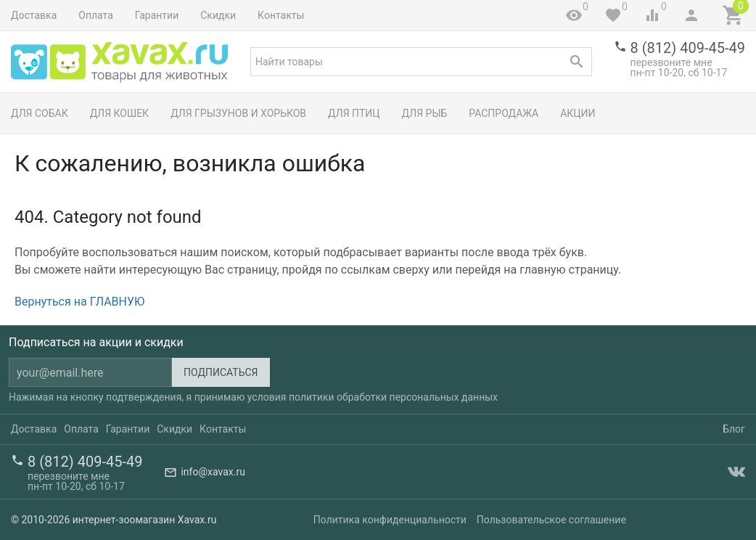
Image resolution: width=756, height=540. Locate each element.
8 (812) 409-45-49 (688, 48)
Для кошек (119, 113)
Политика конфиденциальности (390, 520)
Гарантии (157, 15)
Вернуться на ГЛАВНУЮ (79, 302)
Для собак (40, 113)
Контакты (281, 15)
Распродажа (504, 113)
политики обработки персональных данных (393, 397)
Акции (578, 113)
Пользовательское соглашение (551, 520)
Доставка (34, 15)
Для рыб (425, 113)
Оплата (96, 15)
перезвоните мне (671, 62)
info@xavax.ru (213, 472)
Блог (734, 429)
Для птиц (354, 113)
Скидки (218, 15)
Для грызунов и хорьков (238, 113)
